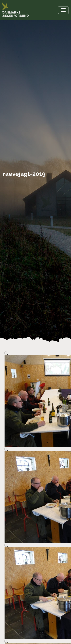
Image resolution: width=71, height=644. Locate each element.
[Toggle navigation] (63, 10)
